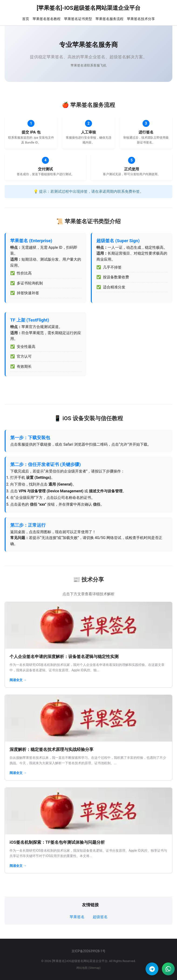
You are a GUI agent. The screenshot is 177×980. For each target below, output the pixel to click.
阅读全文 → (18, 680)
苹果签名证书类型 (78, 19)
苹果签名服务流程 (109, 19)
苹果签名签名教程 (47, 19)
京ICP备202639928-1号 (88, 951)
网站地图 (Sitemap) (88, 968)
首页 (26, 19)
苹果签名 (77, 917)
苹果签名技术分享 (141, 19)
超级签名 (100, 917)
